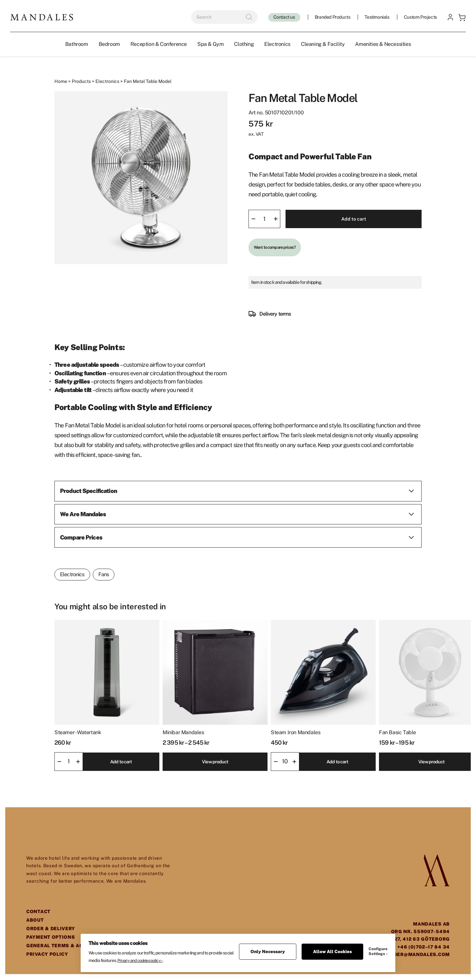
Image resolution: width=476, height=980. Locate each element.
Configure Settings (378, 949)
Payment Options (51, 937)
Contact (38, 912)
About (35, 920)
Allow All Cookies (332, 949)
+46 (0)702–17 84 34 (424, 947)
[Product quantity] (264, 219)
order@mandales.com (418, 955)
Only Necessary (268, 949)
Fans (104, 575)
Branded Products (332, 17)
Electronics (107, 82)
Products (81, 82)
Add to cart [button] (121, 762)
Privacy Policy (47, 954)
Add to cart (354, 219)
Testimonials (377, 17)
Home (61, 82)
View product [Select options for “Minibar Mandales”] (215, 762)
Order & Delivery (51, 929)
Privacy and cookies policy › (140, 958)
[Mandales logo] (42, 17)
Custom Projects (420, 17)
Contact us (284, 17)
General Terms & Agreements (69, 946)
